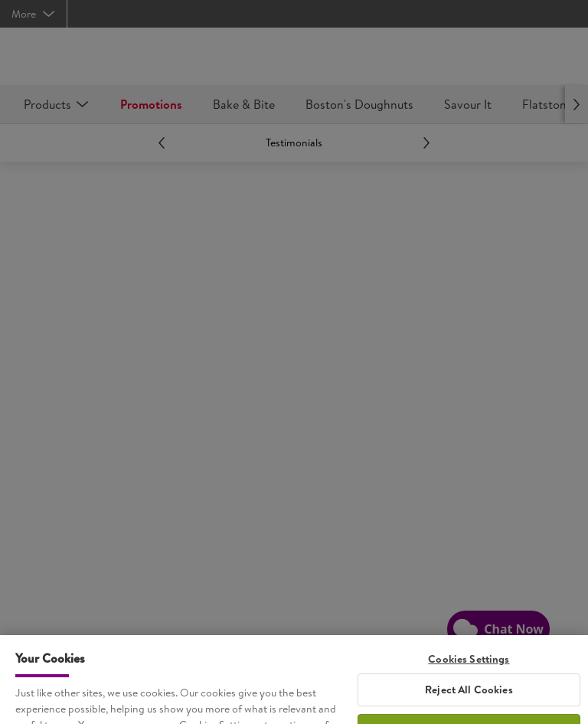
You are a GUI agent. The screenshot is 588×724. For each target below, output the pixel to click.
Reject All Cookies (469, 699)
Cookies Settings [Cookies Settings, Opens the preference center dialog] (469, 670)
